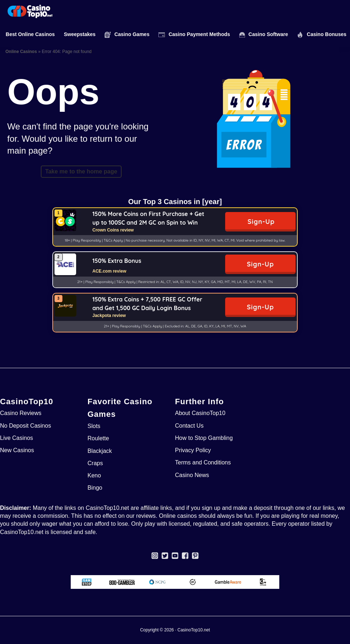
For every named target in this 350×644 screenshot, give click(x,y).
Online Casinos (21, 52)
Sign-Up (261, 222)
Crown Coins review (113, 230)
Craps (95, 463)
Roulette (99, 438)
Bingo (95, 488)
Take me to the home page (81, 171)
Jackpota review (109, 316)
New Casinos (17, 450)
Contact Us (189, 426)
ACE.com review (109, 271)
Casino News (192, 475)
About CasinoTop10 (200, 413)
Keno (94, 475)
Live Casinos (17, 438)
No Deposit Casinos (25, 426)
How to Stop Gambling (204, 438)
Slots (94, 426)
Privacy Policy (193, 450)
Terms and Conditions (203, 462)
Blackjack (100, 451)
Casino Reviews (21, 413)
